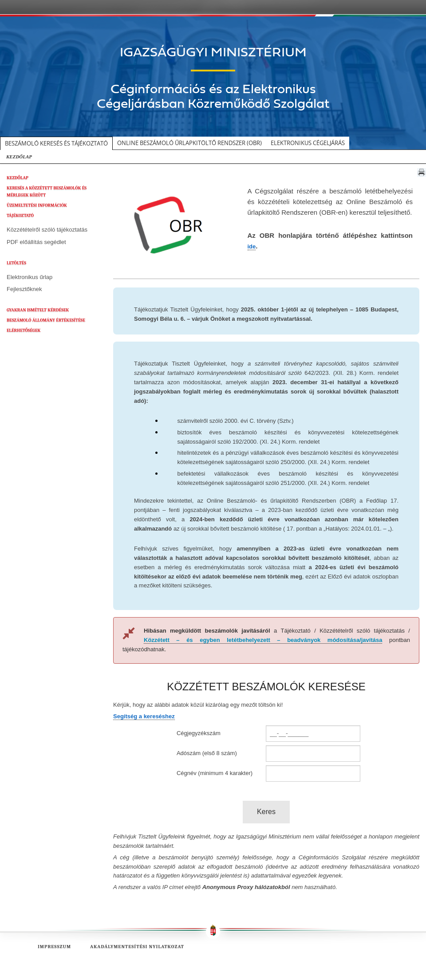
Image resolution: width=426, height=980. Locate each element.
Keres (266, 812)
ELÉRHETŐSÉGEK (24, 331)
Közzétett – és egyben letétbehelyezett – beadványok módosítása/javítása (263, 640)
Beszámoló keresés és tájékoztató (56, 143)
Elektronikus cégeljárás (308, 143)
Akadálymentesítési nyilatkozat (137, 947)
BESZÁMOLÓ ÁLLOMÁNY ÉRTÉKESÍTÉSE (46, 320)
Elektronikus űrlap (30, 277)
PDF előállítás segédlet (36, 242)
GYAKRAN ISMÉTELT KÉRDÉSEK (38, 310)
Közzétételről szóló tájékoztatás (47, 230)
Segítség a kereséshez (144, 716)
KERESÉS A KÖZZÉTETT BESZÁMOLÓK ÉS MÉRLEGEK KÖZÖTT (47, 192)
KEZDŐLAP (19, 157)
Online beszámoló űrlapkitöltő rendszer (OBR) (189, 143)
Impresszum (54, 947)
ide (252, 246)
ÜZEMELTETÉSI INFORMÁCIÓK (37, 205)
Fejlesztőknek (24, 289)
